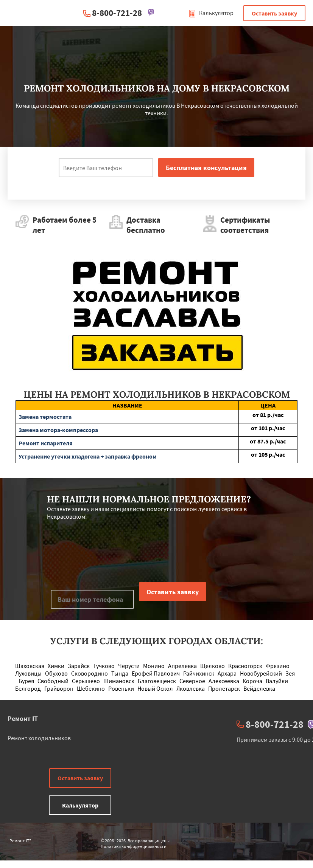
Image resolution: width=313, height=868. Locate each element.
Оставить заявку (274, 13)
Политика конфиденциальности (134, 846)
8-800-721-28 (117, 13)
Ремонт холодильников (39, 738)
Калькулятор (211, 13)
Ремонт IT (23, 718)
